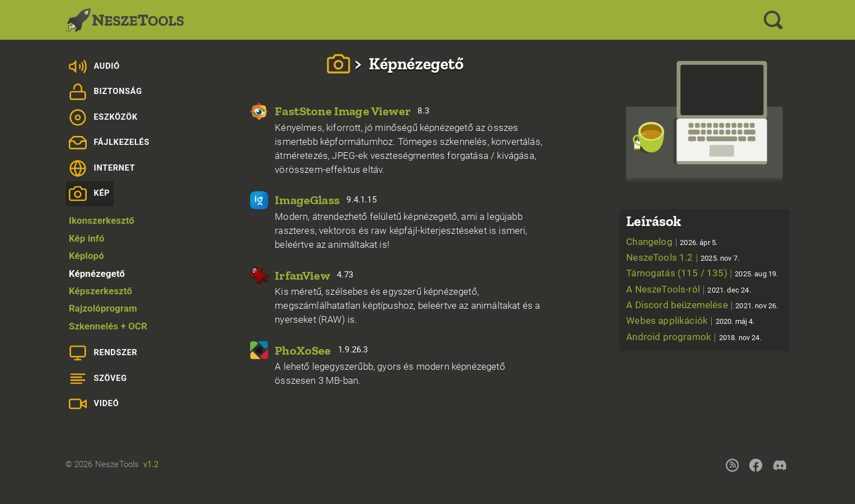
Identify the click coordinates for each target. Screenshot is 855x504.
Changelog (672, 242)
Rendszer (103, 353)
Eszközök (103, 117)
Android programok (694, 337)
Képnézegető (97, 274)
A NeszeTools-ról (688, 289)
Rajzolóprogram (103, 308)
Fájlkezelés (109, 143)
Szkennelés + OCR (108, 326)
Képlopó (86, 256)
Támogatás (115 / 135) (702, 273)
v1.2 (151, 464)
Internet (102, 168)
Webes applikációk (690, 321)
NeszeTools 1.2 (683, 257)
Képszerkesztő (100, 291)
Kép (90, 194)
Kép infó (87, 238)
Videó (94, 404)
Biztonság (105, 92)
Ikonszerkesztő (102, 220)
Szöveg (98, 379)
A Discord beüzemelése (702, 305)
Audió (94, 67)
